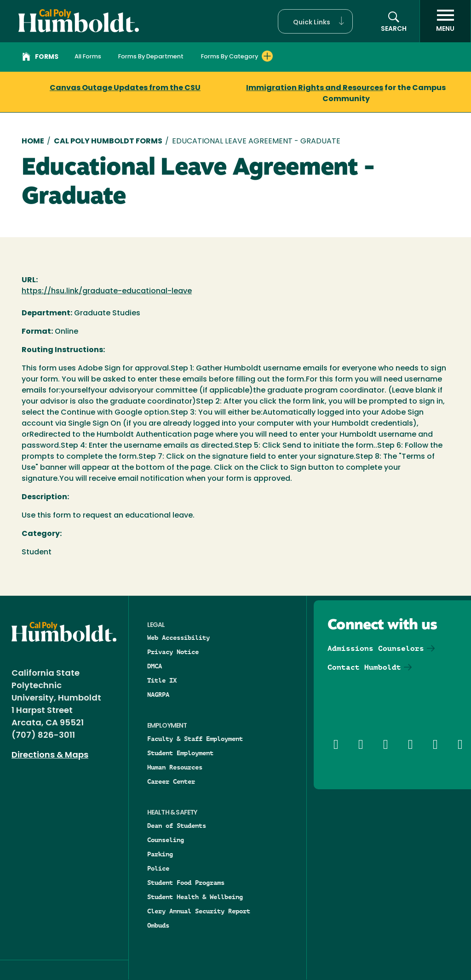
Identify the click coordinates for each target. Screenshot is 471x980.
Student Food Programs (186, 883)
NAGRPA (158, 695)
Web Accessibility (178, 638)
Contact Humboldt (364, 667)
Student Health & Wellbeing (195, 897)
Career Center (171, 781)
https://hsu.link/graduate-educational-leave (107, 291)
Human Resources (175, 767)
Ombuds (158, 925)
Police (158, 868)
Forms (40, 58)
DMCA (155, 666)
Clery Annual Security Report (199, 911)
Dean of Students (177, 826)
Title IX (162, 680)
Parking (160, 854)
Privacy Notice (173, 652)
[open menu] (445, 21)
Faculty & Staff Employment (195, 739)
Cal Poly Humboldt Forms (108, 142)
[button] (315, 21)
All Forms (88, 57)
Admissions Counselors (376, 648)
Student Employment (180, 753)
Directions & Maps (50, 755)
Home (33, 142)
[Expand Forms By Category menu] (267, 56)
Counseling (166, 840)
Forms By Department (151, 57)
